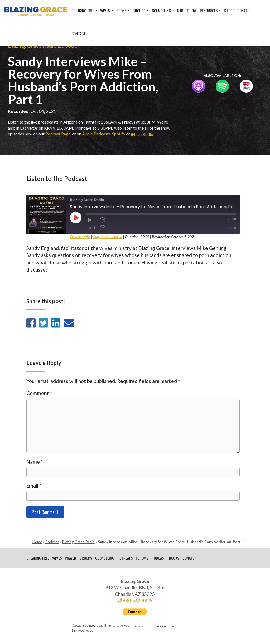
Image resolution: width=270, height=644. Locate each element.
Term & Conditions (162, 626)
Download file (80, 237)
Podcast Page (58, 134)
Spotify (119, 134)
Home (37, 542)
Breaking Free (83, 11)
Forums (143, 558)
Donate (243, 11)
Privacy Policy (84, 631)
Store (229, 11)
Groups (139, 11)
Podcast (52, 542)
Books (121, 11)
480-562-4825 (135, 601)
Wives (105, 11)
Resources (209, 11)
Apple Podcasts (96, 134)
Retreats (126, 558)
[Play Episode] (76, 218)
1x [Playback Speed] (90, 228)
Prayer (71, 558)
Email (34, 486)
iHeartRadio (142, 134)
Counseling (161, 11)
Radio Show (187, 11)
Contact (79, 33)
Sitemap (140, 626)
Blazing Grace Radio (78, 542)
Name (35, 462)
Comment (39, 393)
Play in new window (108, 237)
